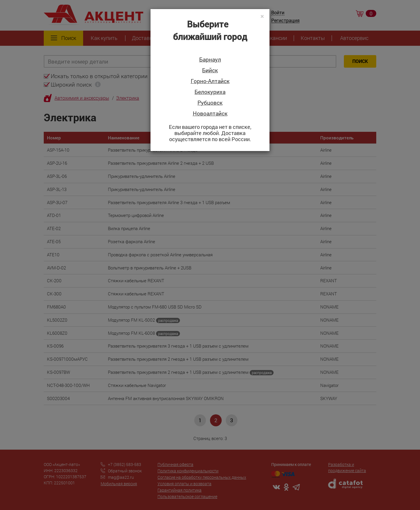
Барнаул (210, 60)
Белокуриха (210, 92)
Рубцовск (210, 103)
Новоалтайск (210, 114)
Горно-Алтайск (210, 81)
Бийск (210, 70)
